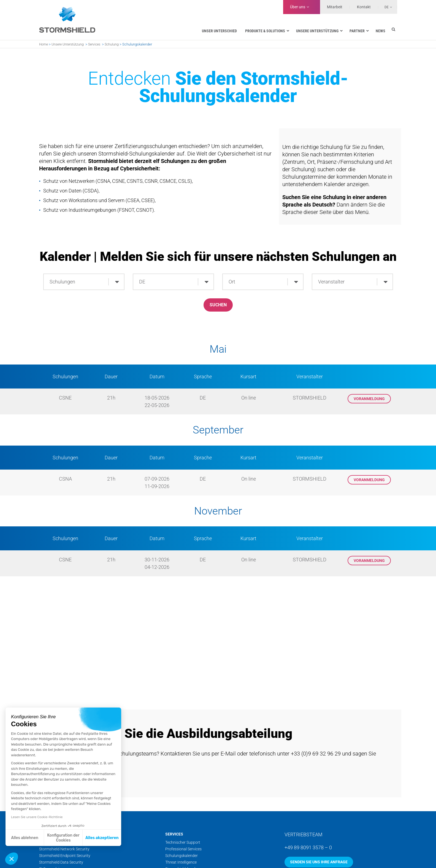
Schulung (112, 44)
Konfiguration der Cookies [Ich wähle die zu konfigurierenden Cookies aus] (63, 838)
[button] (12, 859)
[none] (385, 7)
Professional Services (183, 843)
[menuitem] (385, 7)
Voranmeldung (369, 400)
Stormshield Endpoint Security (65, 850)
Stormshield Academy (184, 863)
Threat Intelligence (181, 857)
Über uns (298, 7)
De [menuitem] (387, 7)
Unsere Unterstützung (68, 44)
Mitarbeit (335, 7)
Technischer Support (183, 837)
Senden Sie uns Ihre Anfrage (319, 856)
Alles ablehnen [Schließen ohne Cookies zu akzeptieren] (25, 838)
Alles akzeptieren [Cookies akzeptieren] (102, 838)
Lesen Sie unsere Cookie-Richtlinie (37, 817)
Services (94, 44)
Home (44, 44)
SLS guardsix (50, 863)
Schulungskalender (182, 850)
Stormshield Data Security (61, 857)
